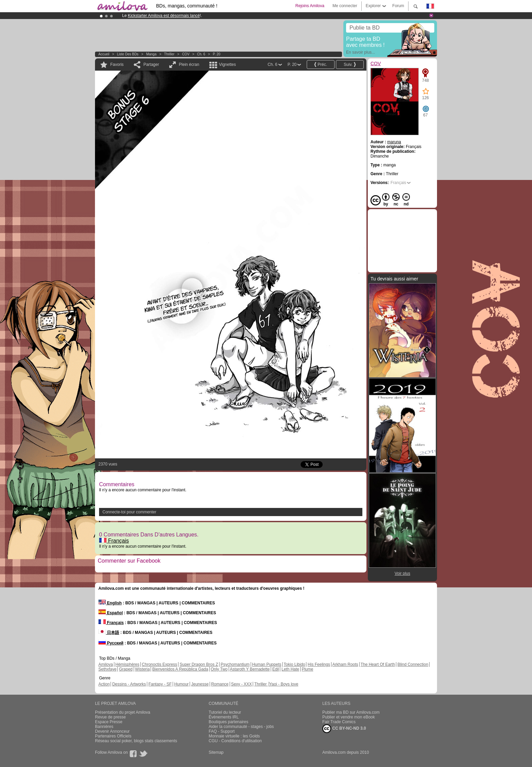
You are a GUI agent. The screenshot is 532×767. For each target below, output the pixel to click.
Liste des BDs (128, 54)
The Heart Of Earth (378, 664)
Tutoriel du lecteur (225, 712)
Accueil (104, 54)
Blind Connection (413, 664)
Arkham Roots (345, 664)
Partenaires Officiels (113, 736)
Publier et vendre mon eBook (349, 717)
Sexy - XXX (241, 684)
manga (151, 54)
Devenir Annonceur (112, 731)
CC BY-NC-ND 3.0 (344, 729)
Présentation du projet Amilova (123, 712)
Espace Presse (109, 722)
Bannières (104, 727)
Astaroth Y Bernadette (250, 669)
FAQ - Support (222, 731)
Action (104, 684)
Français (114, 541)
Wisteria (142, 669)
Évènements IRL (224, 717)
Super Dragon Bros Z (199, 664)
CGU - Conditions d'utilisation (235, 741)
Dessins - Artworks (129, 684)
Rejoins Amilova (310, 6)
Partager (151, 65)
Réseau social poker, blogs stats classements (136, 741)
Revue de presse (110, 717)
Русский (111, 643)
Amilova (106, 664)
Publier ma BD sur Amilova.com (351, 712)
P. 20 (216, 54)
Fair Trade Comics (339, 722)
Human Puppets (267, 664)
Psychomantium (235, 664)
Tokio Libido (294, 664)
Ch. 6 (201, 54)
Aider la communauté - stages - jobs (241, 727)
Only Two (219, 669)
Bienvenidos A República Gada (180, 669)
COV (186, 54)
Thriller (170, 54)
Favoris (117, 65)
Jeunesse (200, 684)
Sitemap (216, 752)
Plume (307, 669)
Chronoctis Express (159, 664)
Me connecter (345, 6)
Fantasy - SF (160, 684)
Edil (275, 669)
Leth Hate (290, 669)
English (110, 603)
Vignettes (227, 65)
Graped (126, 669)
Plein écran (189, 65)
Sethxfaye (107, 669)
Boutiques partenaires (229, 722)
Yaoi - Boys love (284, 684)
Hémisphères (127, 664)
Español (111, 613)
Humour (181, 684)
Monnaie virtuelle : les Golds (234, 736)
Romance (220, 684)
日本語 (109, 633)
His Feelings (319, 664)
